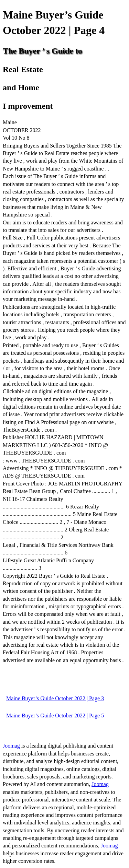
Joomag (12, 746)
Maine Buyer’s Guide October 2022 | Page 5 (55, 715)
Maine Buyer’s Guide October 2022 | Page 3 (55, 698)
